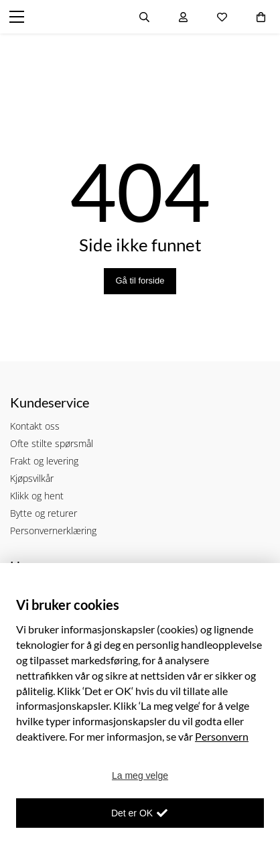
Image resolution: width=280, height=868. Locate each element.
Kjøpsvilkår (32, 478)
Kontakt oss (35, 426)
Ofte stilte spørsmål (52, 443)
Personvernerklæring (53, 531)
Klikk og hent (37, 496)
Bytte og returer (44, 513)
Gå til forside (140, 281)
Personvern (222, 736)
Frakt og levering (44, 461)
